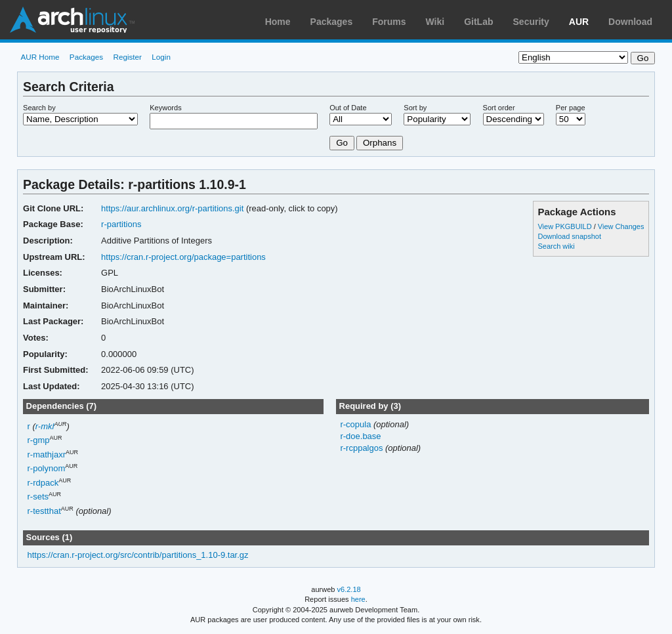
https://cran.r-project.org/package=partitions (183, 257)
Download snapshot (569, 236)
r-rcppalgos (363, 448)
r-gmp (39, 440)
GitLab (478, 22)
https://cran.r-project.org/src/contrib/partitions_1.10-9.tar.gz (138, 555)
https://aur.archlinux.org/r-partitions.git (172, 208)
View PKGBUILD (565, 226)
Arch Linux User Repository (72, 20)
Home (278, 22)
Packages (332, 22)
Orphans (380, 143)
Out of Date (348, 108)
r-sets (38, 497)
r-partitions (121, 224)
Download (630, 22)
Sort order (499, 108)
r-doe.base (360, 436)
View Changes (621, 226)
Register (127, 57)
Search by (39, 108)
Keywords (165, 108)
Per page (571, 108)
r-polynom (47, 468)
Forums (389, 22)
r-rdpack (43, 483)
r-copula (357, 424)
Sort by (415, 108)
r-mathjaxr (47, 454)
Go (342, 143)
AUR (579, 22)
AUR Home (40, 57)
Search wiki (556, 246)
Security (531, 22)
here (358, 599)
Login (161, 57)
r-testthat (44, 511)
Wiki (435, 22)
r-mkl (45, 426)
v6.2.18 (349, 589)
